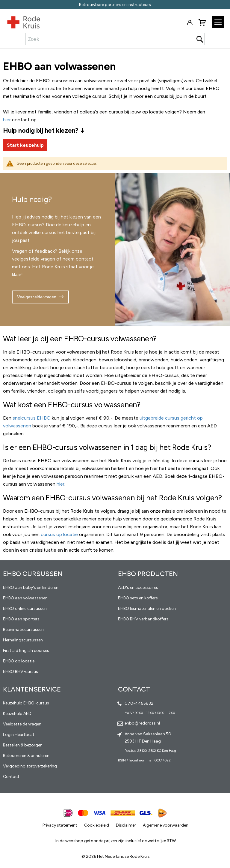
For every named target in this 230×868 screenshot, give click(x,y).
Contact (11, 777)
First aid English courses (26, 651)
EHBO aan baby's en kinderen (31, 588)
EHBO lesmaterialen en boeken (147, 609)
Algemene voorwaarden (166, 825)
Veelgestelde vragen (37, 297)
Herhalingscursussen (23, 640)
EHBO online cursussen (25, 609)
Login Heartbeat (19, 735)
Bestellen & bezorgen (23, 745)
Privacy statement (60, 825)
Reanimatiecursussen (23, 630)
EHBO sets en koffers (138, 598)
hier (60, 484)
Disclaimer (126, 825)
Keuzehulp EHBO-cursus (26, 703)
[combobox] (115, 39)
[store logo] (20, 21)
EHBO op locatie (19, 661)
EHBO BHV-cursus (21, 672)
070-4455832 (139, 703)
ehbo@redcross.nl (142, 723)
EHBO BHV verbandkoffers (143, 619)
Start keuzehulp (25, 145)
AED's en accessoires (138, 588)
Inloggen (190, 23)
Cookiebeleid (97, 825)
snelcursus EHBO (32, 418)
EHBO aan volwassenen (25, 598)
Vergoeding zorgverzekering (30, 766)
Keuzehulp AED (17, 714)
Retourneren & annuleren (26, 756)
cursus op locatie (59, 534)
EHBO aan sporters (21, 619)
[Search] (200, 39)
